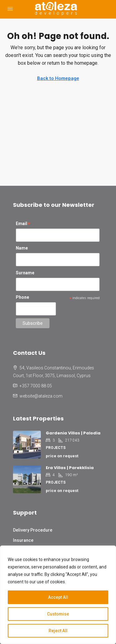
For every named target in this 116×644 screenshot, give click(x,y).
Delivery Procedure (33, 530)
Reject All (58, 631)
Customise (58, 614)
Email (23, 224)
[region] (58, 595)
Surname (25, 273)
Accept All (58, 597)
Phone (22, 297)
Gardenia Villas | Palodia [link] (73, 433)
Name (22, 248)
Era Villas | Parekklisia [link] (70, 468)
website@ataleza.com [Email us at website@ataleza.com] (41, 396)
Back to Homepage (58, 78)
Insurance (23, 540)
